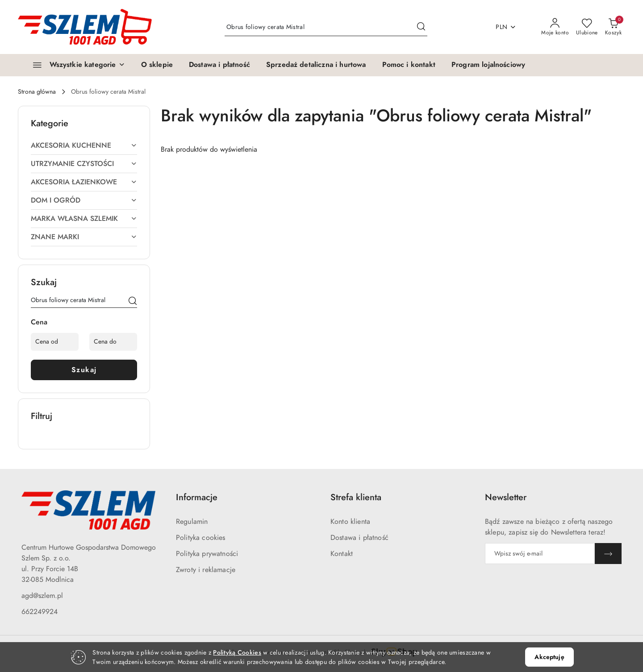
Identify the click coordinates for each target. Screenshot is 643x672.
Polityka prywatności (207, 554)
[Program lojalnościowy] (488, 65)
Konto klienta (350, 522)
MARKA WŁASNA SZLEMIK (84, 219)
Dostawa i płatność (359, 538)
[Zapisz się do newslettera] (540, 554)
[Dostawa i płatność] (219, 65)
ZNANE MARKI (84, 237)
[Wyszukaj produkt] (326, 27)
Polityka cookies (201, 538)
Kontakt (342, 554)
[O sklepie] (157, 65)
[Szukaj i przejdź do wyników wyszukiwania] (421, 27)
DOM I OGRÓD (84, 200)
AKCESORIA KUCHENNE (84, 145)
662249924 (40, 612)
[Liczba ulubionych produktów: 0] (587, 27)
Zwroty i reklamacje (206, 570)
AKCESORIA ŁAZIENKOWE (84, 182)
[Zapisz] (608, 554)
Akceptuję (549, 657)
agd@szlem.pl (42, 596)
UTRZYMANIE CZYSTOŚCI (84, 164)
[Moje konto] (555, 27)
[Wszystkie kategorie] (75, 65)
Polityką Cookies (237, 653)
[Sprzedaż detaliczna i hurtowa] (316, 65)
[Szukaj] (133, 302)
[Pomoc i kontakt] (409, 65)
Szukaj (84, 370)
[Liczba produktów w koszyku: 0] (613, 27)
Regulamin (192, 522)
